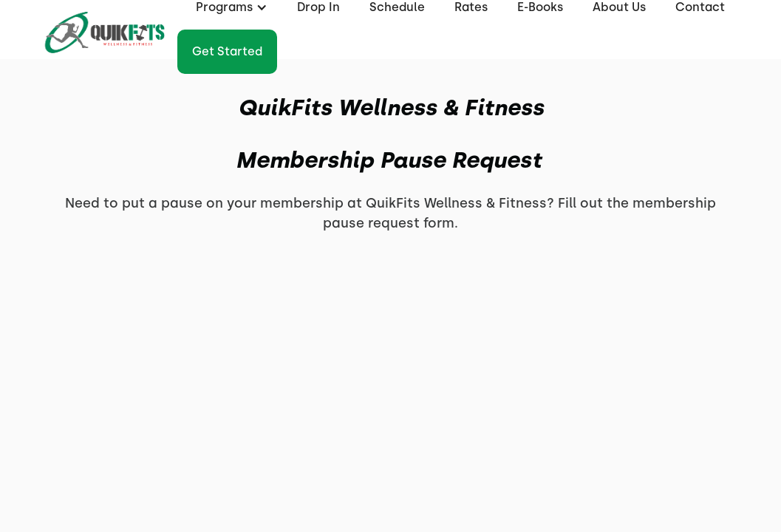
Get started (227, 51)
